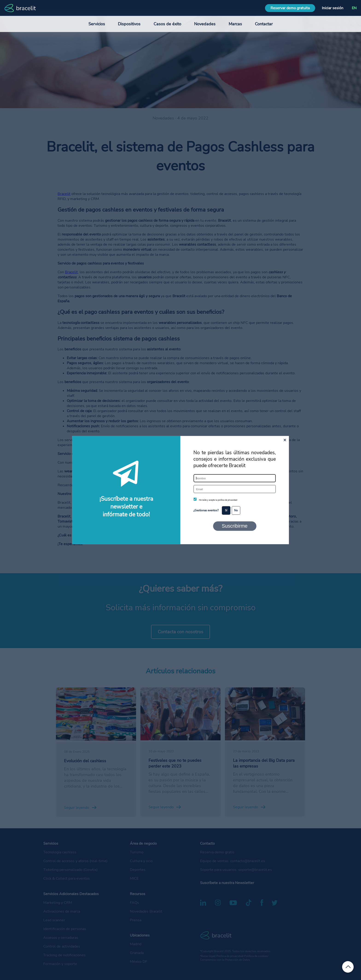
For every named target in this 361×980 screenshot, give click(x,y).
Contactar (264, 24)
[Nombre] (234, 478)
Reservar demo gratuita (290, 8)
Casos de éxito (167, 24)
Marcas (235, 24)
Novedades (205, 24)
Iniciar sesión (333, 8)
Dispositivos (129, 24)
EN (354, 8)
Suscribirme (235, 526)
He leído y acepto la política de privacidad (218, 500)
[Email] (234, 489)
